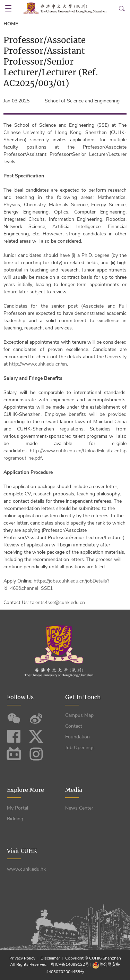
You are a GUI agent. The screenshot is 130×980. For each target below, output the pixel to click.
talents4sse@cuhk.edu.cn (58, 602)
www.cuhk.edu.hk (26, 869)
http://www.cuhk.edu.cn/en (38, 364)
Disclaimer (50, 958)
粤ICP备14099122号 (70, 964)
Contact (74, 726)
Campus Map (79, 715)
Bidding (15, 819)
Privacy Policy (23, 958)
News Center (79, 808)
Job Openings (80, 748)
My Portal (18, 808)
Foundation (77, 737)
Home (11, 24)
